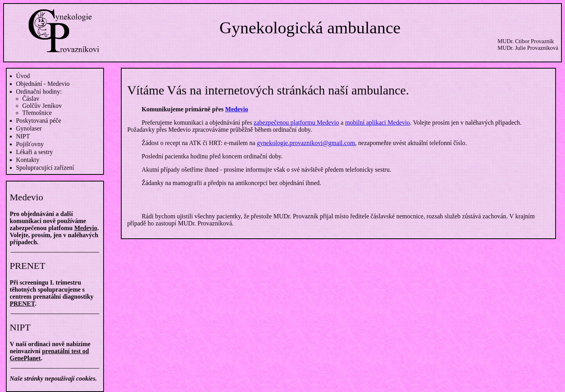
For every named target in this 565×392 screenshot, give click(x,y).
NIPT (23, 136)
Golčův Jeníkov (42, 106)
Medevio (86, 228)
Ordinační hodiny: (39, 92)
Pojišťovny (30, 144)
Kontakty (28, 160)
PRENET (22, 304)
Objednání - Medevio (43, 84)
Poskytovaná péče (39, 121)
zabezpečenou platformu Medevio (297, 122)
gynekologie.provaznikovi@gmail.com (306, 143)
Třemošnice (37, 113)
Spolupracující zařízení (45, 168)
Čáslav (31, 99)
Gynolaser (29, 128)
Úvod (23, 76)
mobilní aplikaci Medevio (377, 122)
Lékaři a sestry (35, 152)
